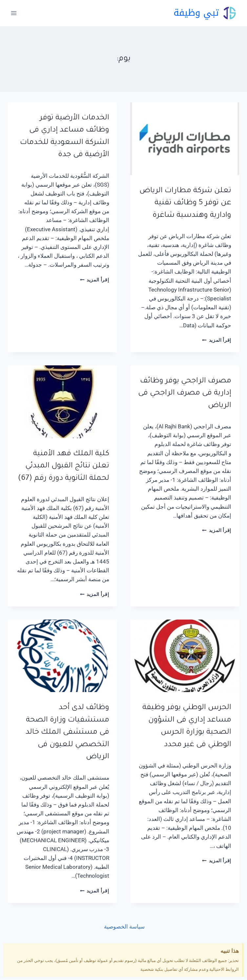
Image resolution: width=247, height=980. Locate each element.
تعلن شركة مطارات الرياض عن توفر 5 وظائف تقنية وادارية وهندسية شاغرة (185, 203)
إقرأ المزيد (217, 340)
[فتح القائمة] (14, 13)
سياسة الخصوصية (124, 927)
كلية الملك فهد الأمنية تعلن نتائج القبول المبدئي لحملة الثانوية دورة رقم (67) (64, 466)
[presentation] (185, 139)
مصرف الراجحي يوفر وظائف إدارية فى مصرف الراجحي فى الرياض (185, 394)
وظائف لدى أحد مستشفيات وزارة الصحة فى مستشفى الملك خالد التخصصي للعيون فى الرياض (67, 733)
